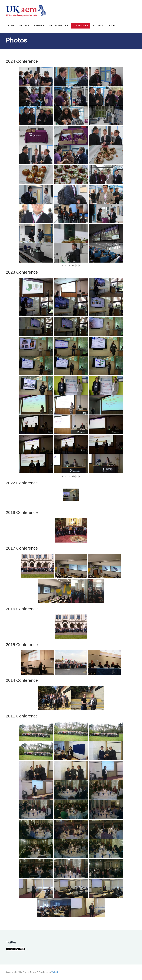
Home (11, 26)
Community (81, 26)
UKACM (24, 26)
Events (39, 26)
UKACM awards (59, 26)
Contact (98, 26)
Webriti (55, 972)
